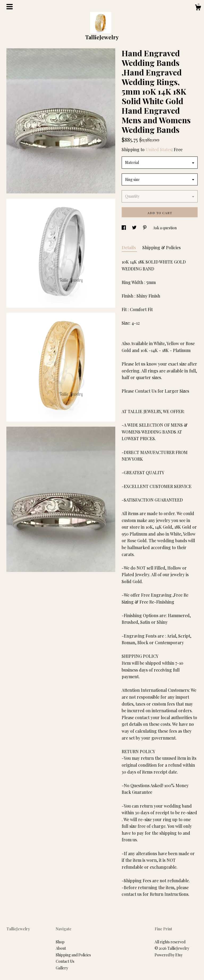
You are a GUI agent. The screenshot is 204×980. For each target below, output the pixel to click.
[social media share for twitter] (135, 228)
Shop (60, 942)
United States (159, 149)
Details (129, 247)
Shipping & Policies (161, 247)
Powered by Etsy (169, 955)
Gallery (62, 968)
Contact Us (65, 961)
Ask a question (165, 228)
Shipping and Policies (73, 955)
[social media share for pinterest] (145, 228)
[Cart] (198, 8)
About (61, 948)
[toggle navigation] (10, 7)
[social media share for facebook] (124, 228)
